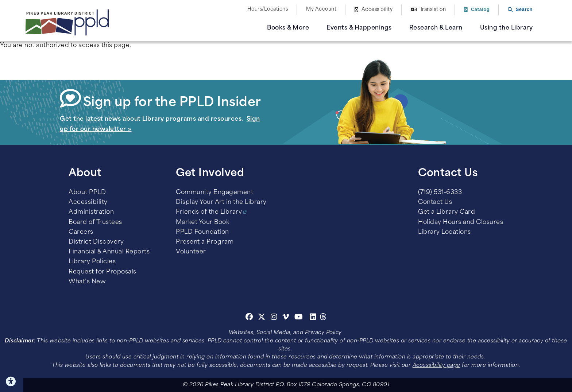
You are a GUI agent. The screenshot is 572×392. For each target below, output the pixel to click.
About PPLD (87, 193)
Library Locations (445, 232)
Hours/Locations (268, 9)
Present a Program (205, 242)
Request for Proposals (103, 272)
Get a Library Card (447, 212)
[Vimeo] (286, 318)
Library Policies (92, 262)
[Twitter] (262, 318)
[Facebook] (249, 318)
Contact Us (435, 202)
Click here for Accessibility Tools (12, 381)
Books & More (288, 28)
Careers (81, 232)
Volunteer (191, 252)
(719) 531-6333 (440, 193)
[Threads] (323, 318)
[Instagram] (275, 318)
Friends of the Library (209, 212)
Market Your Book (202, 222)
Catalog (480, 9)
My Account (321, 9)
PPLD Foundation (202, 232)
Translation (433, 10)
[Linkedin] (313, 318)
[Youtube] (299, 318)
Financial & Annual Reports (109, 252)
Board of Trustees (95, 222)
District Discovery (96, 242)
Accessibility (377, 10)
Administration (91, 212)
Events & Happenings (359, 28)
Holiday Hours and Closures (461, 222)
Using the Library (507, 28)
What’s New (87, 282)
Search (524, 9)
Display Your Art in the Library (221, 202)
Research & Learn (436, 28)
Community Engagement (214, 193)
